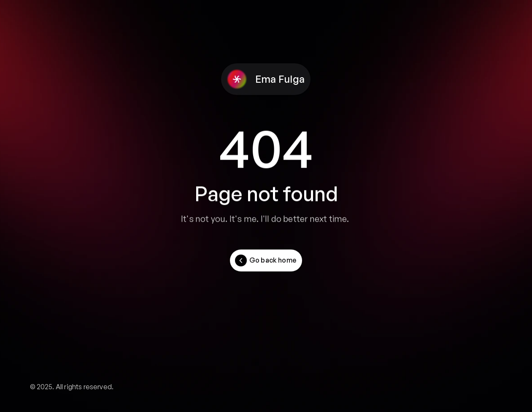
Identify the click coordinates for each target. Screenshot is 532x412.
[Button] (266, 260)
